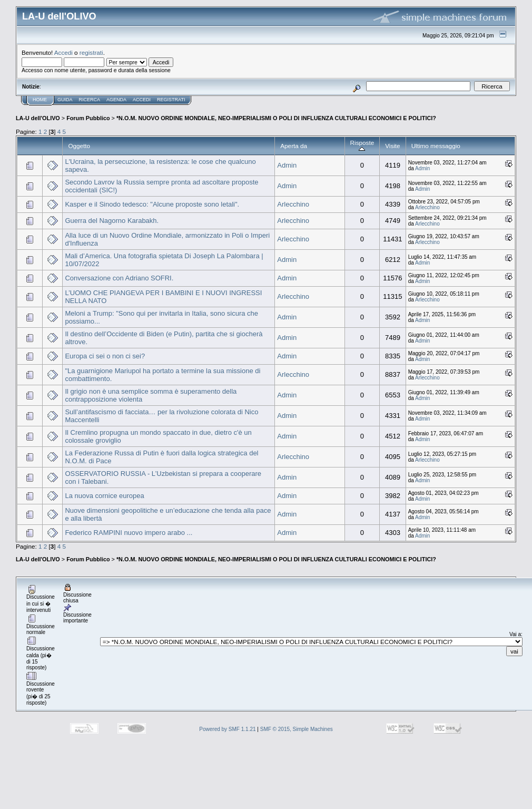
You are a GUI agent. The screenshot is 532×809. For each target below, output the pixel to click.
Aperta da (294, 146)
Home (40, 100)
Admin (287, 165)
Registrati (171, 100)
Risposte (362, 146)
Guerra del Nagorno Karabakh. (112, 221)
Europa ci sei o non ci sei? (105, 356)
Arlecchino (293, 204)
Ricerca (90, 100)
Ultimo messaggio (436, 146)
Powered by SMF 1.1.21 (227, 729)
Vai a (515, 634)
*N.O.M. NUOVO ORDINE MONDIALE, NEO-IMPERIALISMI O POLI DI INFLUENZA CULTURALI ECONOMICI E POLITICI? (276, 118)
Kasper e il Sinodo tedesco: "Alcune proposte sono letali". (152, 204)
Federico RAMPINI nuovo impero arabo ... (129, 533)
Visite (392, 146)
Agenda (116, 100)
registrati (91, 52)
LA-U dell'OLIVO (38, 118)
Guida (65, 100)
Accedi (63, 52)
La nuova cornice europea (104, 496)
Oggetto (79, 146)
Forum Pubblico (88, 118)
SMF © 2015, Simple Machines (297, 729)
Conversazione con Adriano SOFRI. (119, 278)
